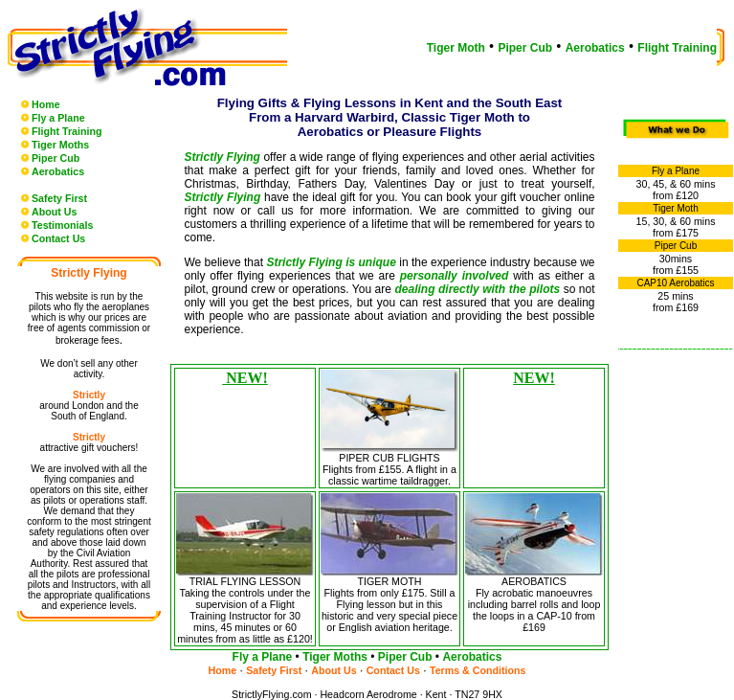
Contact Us (58, 238)
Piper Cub (525, 48)
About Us (54, 212)
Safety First (59, 198)
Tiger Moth (456, 48)
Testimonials (62, 225)
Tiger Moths (60, 145)
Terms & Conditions (478, 670)
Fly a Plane (58, 118)
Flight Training (677, 48)
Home (46, 104)
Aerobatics (595, 48)
